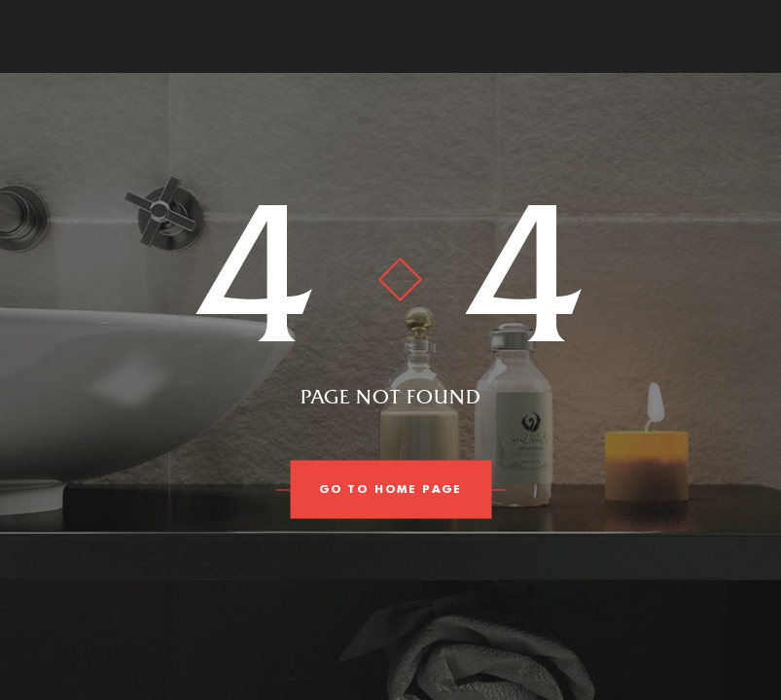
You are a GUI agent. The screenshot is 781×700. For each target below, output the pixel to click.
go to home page (390, 490)
